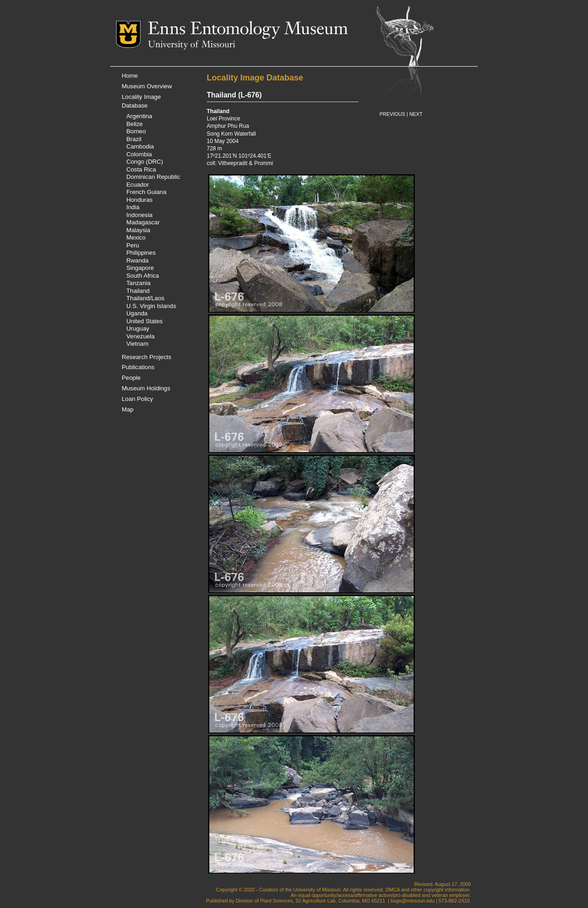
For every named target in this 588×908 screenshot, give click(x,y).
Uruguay (138, 328)
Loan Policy (137, 399)
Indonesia (139, 215)
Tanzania (139, 283)
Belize (135, 124)
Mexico (136, 237)
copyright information (447, 890)
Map (128, 409)
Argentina (139, 116)
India (133, 207)
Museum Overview (147, 86)
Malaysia (138, 230)
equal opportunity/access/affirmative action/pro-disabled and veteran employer (384, 895)
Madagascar (143, 222)
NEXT (416, 114)
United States (144, 321)
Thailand (138, 291)
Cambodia (140, 146)
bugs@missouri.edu (413, 901)
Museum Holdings (146, 388)
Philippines (141, 253)
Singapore (140, 268)
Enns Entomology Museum (248, 30)
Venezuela (141, 336)
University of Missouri (192, 45)
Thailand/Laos (145, 298)
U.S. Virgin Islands (151, 306)
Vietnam (137, 344)
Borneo (136, 131)
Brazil (134, 139)
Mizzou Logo (132, 34)
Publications (138, 367)
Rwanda (137, 260)
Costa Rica (141, 169)
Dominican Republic (153, 177)
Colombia (139, 154)
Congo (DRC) (145, 162)
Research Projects (147, 357)
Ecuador (138, 185)
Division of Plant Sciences (264, 901)
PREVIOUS (392, 114)
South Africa (143, 276)
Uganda (137, 313)
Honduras (139, 200)
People (131, 378)
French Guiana (146, 192)
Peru (133, 245)
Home (130, 76)
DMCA (393, 890)
